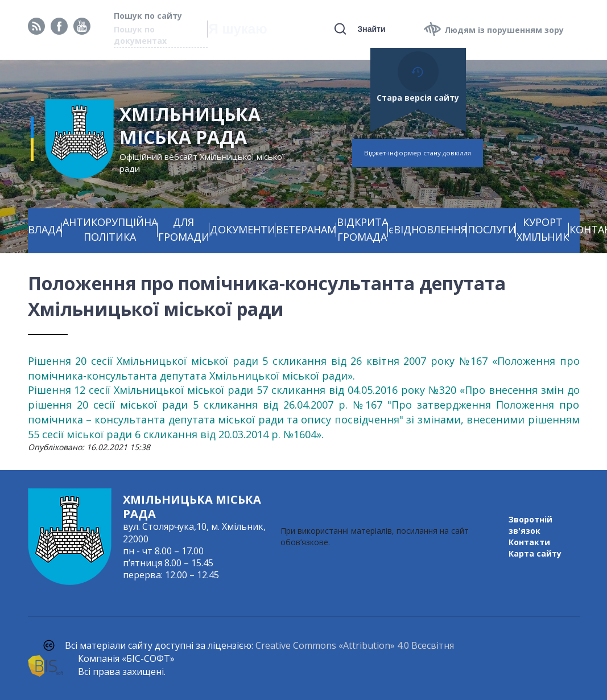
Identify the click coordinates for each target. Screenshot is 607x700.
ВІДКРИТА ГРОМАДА (362, 229)
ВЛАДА (45, 229)
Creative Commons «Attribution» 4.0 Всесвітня (355, 645)
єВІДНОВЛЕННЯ (428, 229)
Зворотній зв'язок (530, 525)
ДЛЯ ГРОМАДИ (184, 229)
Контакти (529, 542)
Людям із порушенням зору (504, 30)
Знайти (371, 29)
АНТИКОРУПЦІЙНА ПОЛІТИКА (110, 229)
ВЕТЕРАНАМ (306, 229)
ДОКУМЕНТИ (243, 229)
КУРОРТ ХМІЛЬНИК (543, 229)
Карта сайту (535, 553)
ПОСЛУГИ (492, 229)
